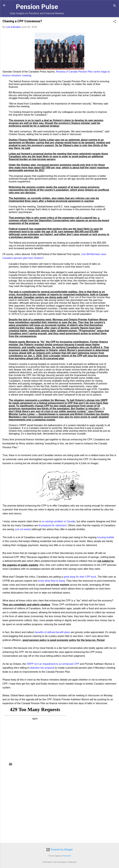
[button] (115, 22)
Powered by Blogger (60, 850)
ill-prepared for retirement (53, 525)
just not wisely (23, 529)
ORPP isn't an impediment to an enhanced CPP (53, 664)
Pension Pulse (37, 7)
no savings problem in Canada (58, 521)
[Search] (115, 6)
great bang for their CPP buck (80, 577)
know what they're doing (52, 581)
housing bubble (106, 537)
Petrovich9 (67, 856)
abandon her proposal (42, 668)
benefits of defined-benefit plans (53, 632)
